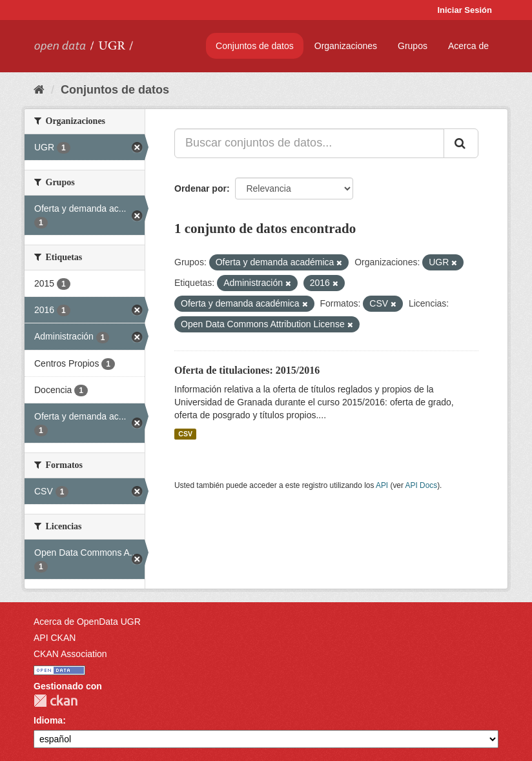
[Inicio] (39, 90)
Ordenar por (200, 188)
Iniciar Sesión (465, 10)
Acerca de (468, 46)
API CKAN (55, 638)
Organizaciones (346, 46)
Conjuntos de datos (255, 46)
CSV (185, 434)
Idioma (48, 720)
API (382, 485)
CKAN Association (70, 654)
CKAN (56, 701)
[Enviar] (461, 143)
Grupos (413, 46)
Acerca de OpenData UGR (87, 622)
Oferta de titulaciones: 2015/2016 (247, 370)
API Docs (422, 485)
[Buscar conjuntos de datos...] (309, 143)
